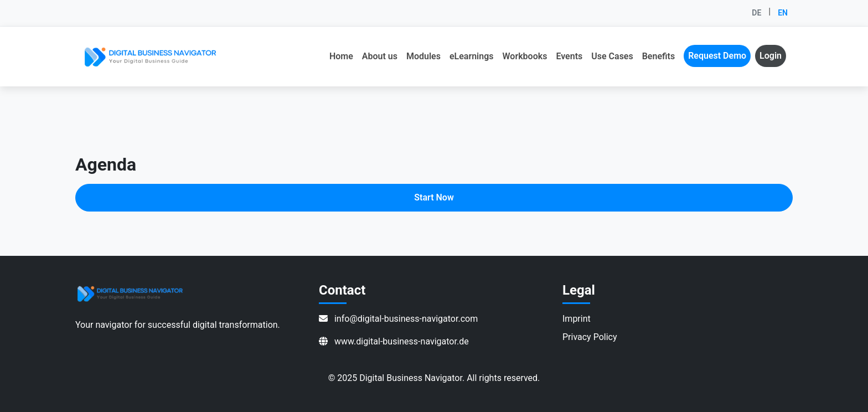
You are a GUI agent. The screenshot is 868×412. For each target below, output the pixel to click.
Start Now (434, 197)
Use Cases (612, 56)
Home (341, 56)
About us (380, 56)
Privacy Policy (590, 337)
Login (771, 56)
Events (569, 56)
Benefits (658, 56)
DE (756, 13)
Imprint (577, 319)
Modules (423, 56)
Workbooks (525, 56)
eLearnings (472, 56)
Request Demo (717, 56)
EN (783, 13)
